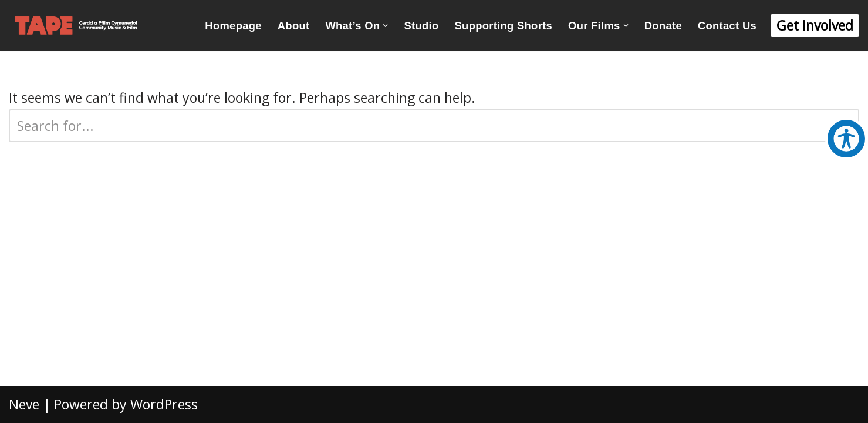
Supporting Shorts (504, 26)
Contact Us (727, 26)
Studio (422, 26)
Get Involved (815, 25)
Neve (24, 404)
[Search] (421, 126)
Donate (663, 26)
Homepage (233, 26)
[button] (385, 26)
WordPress (164, 404)
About (294, 26)
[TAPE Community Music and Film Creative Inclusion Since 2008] (76, 26)
